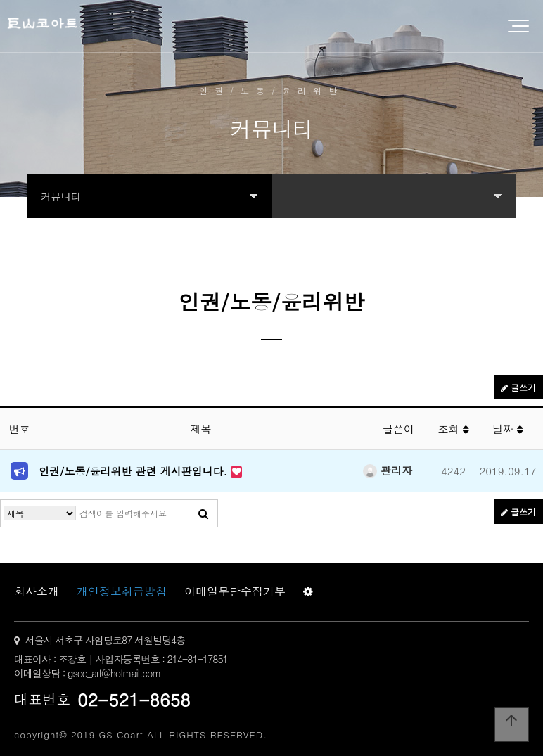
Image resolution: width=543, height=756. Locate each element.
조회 (453, 429)
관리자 (388, 470)
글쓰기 (518, 387)
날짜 (508, 429)
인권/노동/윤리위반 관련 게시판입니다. (135, 471)
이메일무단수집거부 (235, 591)
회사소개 (37, 591)
